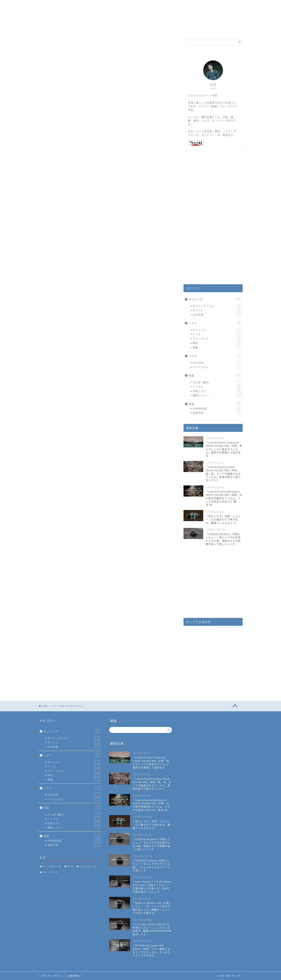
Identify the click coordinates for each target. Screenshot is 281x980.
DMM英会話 (217, 408)
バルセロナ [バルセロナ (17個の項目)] (88, 866)
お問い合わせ (162, 30)
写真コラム (217, 391)
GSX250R (217, 363)
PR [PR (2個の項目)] (70, 866)
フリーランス (217, 339)
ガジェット (217, 330)
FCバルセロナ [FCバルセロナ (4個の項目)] (51, 866)
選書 (217, 347)
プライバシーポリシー (52, 976)
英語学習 (217, 413)
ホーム (119, 30)
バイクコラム (217, 367)
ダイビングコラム (217, 306)
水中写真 (217, 315)
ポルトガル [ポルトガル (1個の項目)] (50, 872)
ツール (217, 334)
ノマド (58, 207)
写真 (56, 219)
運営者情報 (74, 976)
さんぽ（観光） (217, 382)
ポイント (217, 310)
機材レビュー (217, 395)
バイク (58, 213)
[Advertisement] (213, 221)
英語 (56, 225)
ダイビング (61, 202)
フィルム (217, 386)
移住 (217, 343)
